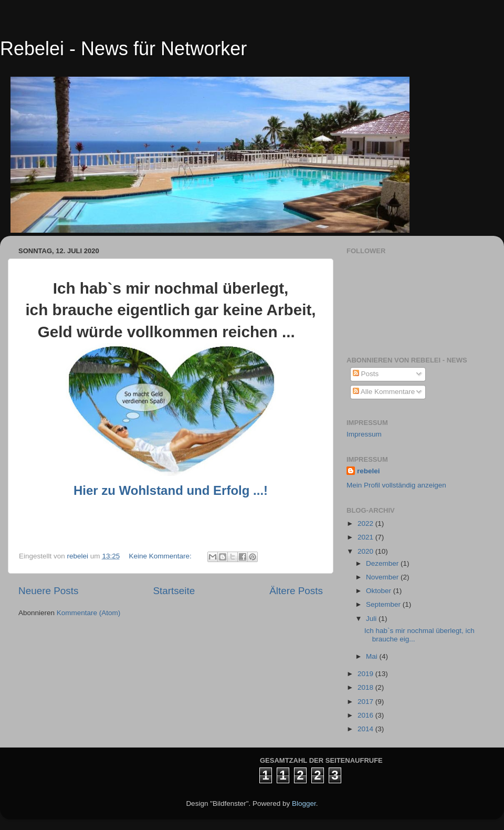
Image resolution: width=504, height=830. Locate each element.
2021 (366, 537)
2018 (366, 687)
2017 (366, 702)
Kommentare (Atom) (89, 613)
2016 (366, 715)
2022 (366, 523)
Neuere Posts (48, 591)
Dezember (383, 563)
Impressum (364, 434)
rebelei (369, 471)
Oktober (380, 591)
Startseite (174, 591)
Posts (366, 374)
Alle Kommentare (384, 392)
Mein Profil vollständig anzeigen (396, 485)
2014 (366, 729)
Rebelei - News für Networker (123, 49)
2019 (366, 674)
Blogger (304, 803)
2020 (366, 551)
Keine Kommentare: (161, 556)
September (384, 604)
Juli (372, 619)
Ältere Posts (296, 591)
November (383, 577)
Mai (373, 656)
